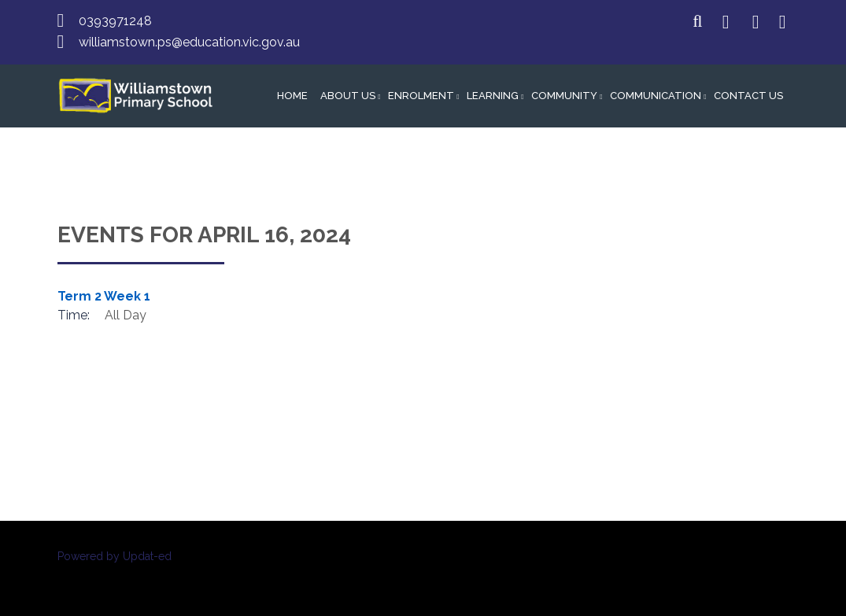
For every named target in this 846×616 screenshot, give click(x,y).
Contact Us (748, 96)
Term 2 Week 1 (104, 296)
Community (564, 96)
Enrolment (421, 96)
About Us (348, 96)
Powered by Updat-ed (115, 556)
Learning (493, 96)
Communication (656, 96)
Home (292, 96)
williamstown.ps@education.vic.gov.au (189, 42)
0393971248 (115, 21)
